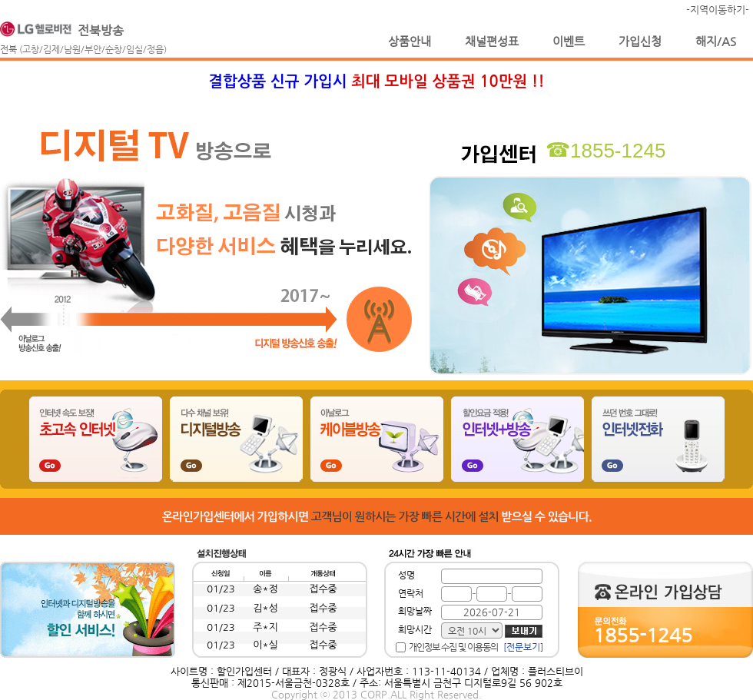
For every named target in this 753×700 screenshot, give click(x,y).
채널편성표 (492, 41)
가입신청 (640, 41)
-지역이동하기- (718, 10)
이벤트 (569, 41)
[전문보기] (523, 647)
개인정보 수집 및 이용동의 (453, 647)
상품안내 (410, 41)
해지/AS (716, 41)
